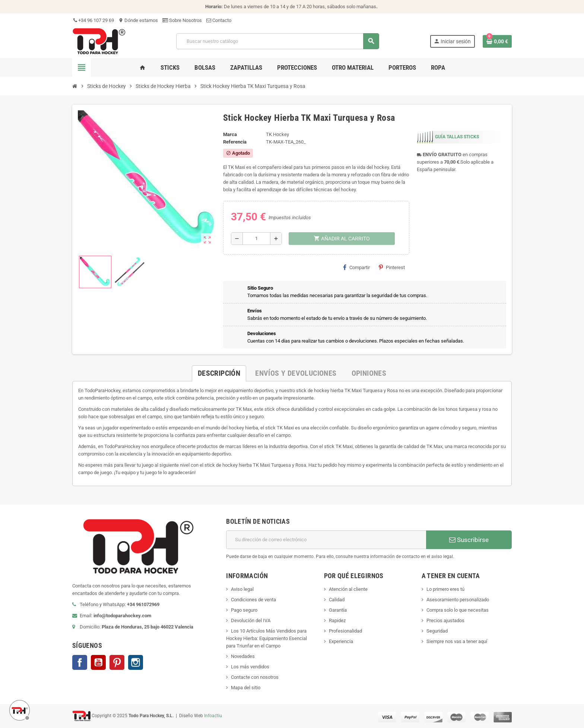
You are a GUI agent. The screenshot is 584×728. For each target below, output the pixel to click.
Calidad (337, 600)
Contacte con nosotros (255, 677)
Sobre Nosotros (182, 20)
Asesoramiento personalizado (458, 600)
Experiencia (341, 641)
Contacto (219, 20)
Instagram (136, 662)
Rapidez (337, 620)
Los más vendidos (250, 667)
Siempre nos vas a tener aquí (457, 641)
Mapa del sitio (246, 688)
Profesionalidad (345, 631)
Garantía (338, 610)
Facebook (80, 662)
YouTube (98, 662)
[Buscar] (277, 41)
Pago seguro (244, 610)
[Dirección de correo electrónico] (326, 540)
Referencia (235, 142)
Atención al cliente (348, 589)
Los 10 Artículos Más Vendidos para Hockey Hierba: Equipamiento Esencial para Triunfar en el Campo (266, 638)
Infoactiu (213, 716)
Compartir (356, 267)
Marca (230, 134)
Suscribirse (469, 540)
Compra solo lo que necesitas (458, 610)
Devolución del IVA (251, 620)
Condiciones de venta (253, 600)
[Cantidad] (256, 239)
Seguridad (437, 631)
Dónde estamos (138, 20)
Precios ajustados (445, 620)
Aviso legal (242, 589)
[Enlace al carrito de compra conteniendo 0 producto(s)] (497, 41)
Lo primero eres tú (445, 589)
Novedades (243, 656)
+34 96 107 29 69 (93, 20)
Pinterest (392, 267)
